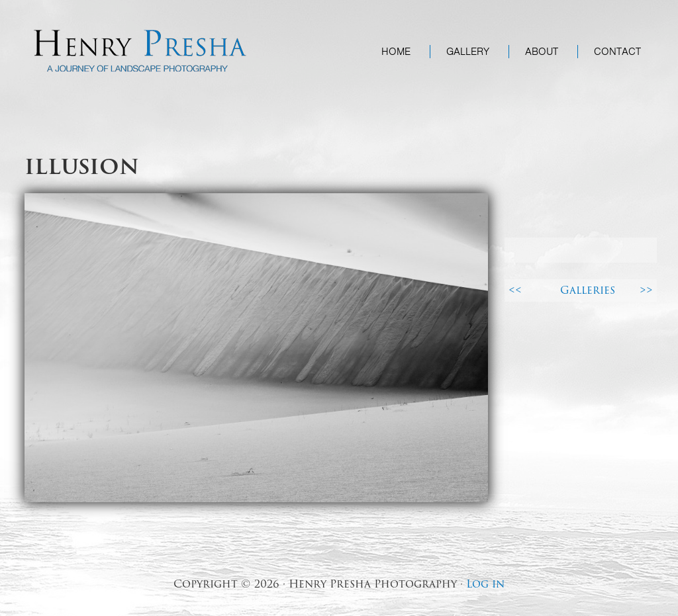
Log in (485, 584)
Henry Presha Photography (140, 51)
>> (646, 290)
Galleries (588, 290)
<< (515, 290)
